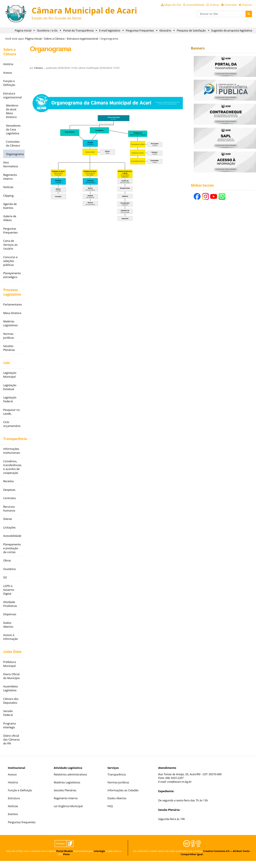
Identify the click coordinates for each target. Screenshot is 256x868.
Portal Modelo (65, 858)
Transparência (13, 438)
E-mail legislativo (110, 30)
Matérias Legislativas (67, 789)
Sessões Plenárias (65, 797)
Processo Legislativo (11, 292)
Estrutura (14, 805)
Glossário (165, 30)
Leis (5, 364)
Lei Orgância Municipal (68, 813)
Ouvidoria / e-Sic (47, 30)
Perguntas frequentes (22, 829)
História (13, 789)
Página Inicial (23, 30)
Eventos (13, 821)
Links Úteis (11, 652)
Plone (66, 861)
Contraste (231, 5)
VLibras (214, 5)
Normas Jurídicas (118, 789)
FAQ (110, 813)
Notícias (13, 813)
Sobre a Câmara (54, 39)
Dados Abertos (117, 805)
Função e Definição (20, 797)
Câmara (37, 68)
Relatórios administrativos (70, 781)
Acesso (12, 781)
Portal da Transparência (78, 30)
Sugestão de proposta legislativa (232, 30)
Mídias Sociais (201, 185)
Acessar (247, 5)
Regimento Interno (66, 805)
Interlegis (100, 858)
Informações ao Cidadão (123, 797)
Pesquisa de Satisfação (191, 30)
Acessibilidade (195, 5)
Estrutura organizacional (82, 39)
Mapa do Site (173, 5)
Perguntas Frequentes (140, 30)
